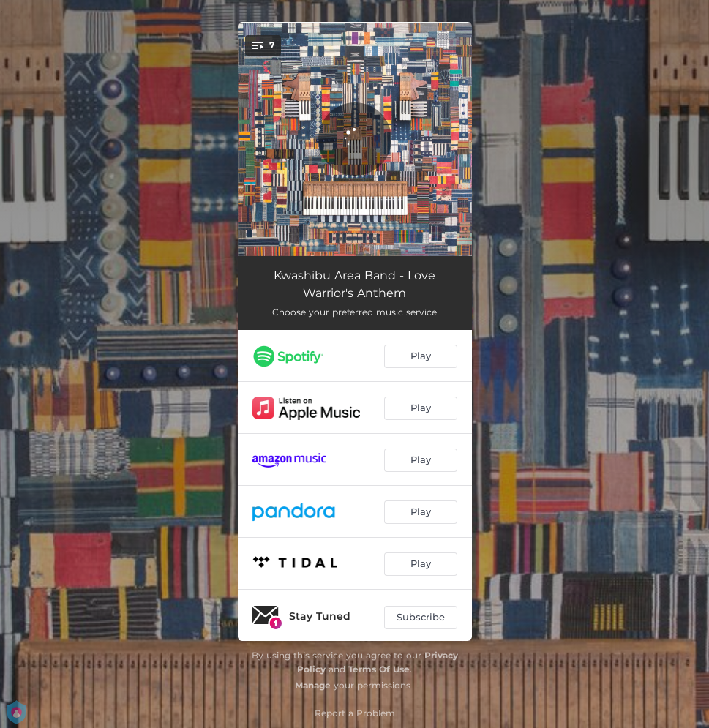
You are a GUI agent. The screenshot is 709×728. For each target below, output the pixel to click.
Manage (313, 685)
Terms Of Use (379, 669)
